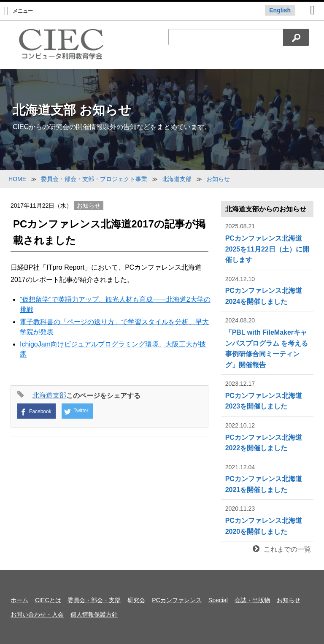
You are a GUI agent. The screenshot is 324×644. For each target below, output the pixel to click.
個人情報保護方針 (94, 614)
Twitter (76, 411)
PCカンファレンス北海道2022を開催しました (267, 436)
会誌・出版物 (252, 600)
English (280, 10)
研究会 (136, 600)
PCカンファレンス (177, 600)
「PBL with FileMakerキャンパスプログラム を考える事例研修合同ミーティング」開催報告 (267, 342)
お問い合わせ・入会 (37, 614)
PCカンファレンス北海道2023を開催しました (267, 394)
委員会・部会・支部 (94, 600)
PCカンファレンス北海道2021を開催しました (267, 478)
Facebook (36, 412)
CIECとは (48, 600)
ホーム (19, 600)
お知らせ (89, 206)
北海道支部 (49, 395)
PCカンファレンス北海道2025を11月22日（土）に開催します (267, 242)
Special (218, 600)
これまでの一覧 (282, 549)
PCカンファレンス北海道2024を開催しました (267, 290)
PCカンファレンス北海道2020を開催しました (267, 519)
